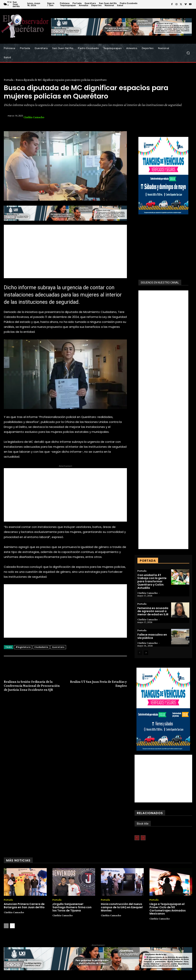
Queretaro (58, 647)
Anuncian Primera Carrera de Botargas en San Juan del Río (24, 906)
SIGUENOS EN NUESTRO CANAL (160, 283)
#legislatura (23, 647)
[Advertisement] (65, 251)
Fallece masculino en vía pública (152, 636)
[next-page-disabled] (143, 838)
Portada (9, 80)
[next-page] (146, 653)
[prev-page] (140, 653)
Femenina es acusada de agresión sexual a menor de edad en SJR (153, 611)
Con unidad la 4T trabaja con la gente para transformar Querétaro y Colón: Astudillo (152, 581)
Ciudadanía (41, 647)
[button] (188, 53)
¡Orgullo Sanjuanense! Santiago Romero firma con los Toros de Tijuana (72, 907)
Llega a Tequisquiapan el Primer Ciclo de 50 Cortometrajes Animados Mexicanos (168, 909)
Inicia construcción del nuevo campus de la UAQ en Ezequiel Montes (122, 907)
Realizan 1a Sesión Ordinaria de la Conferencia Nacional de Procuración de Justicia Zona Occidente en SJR (32, 686)
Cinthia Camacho (34, 117)
